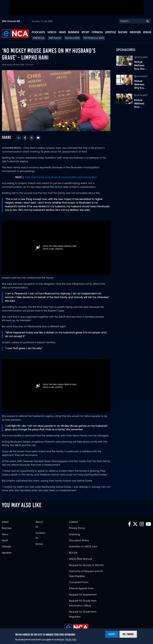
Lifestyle (110, 33)
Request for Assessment (83, 595)
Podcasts (38, 33)
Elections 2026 (72, 38)
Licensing (74, 535)
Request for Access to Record (86, 565)
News (62, 33)
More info (71, 640)
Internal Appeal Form (81, 589)
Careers (74, 522)
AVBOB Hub (39, 38)
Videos (52, 33)
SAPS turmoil (55, 38)
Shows (123, 33)
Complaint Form (79, 583)
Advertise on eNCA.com (83, 547)
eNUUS (147, 33)
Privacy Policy (77, 528)
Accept (112, 634)
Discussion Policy (79, 541)
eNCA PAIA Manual (80, 559)
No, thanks (128, 634)
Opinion (97, 33)
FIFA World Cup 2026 (94, 38)
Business (74, 33)
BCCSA (73, 553)
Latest (5, 522)
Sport (85, 33)
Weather (135, 33)
